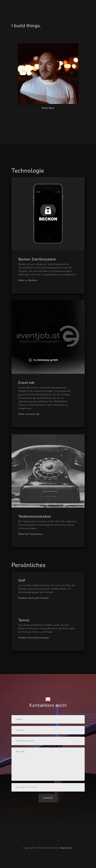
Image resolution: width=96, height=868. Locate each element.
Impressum (66, 848)
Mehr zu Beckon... (29, 280)
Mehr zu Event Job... (30, 414)
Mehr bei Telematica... (31, 534)
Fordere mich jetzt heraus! (34, 598)
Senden (48, 798)
